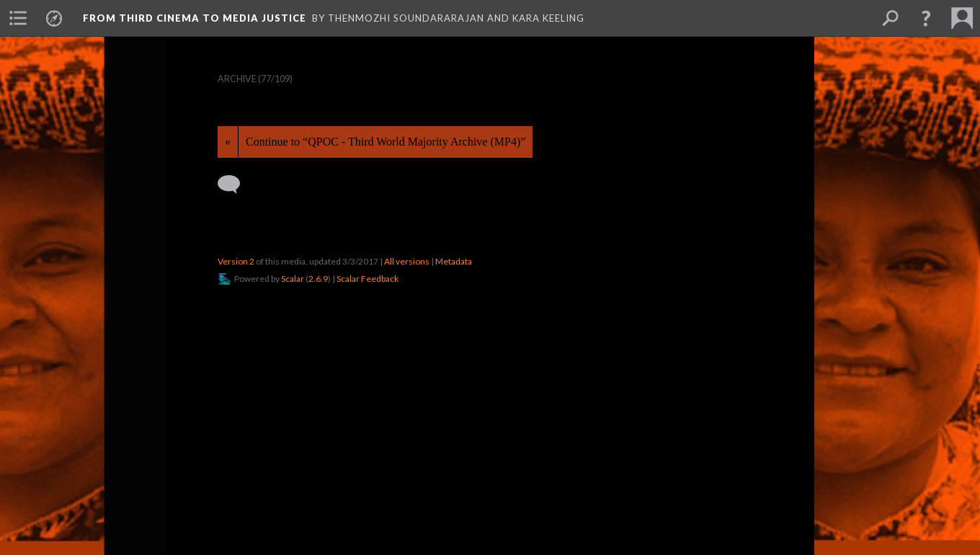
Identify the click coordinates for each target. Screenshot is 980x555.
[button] (926, 18)
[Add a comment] (235, 185)
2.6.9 (318, 279)
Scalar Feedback (367, 279)
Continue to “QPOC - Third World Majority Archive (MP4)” (386, 142)
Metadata (454, 261)
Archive (237, 79)
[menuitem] (18, 18)
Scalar (293, 279)
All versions (407, 261)
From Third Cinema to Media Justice (195, 18)
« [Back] (228, 142)
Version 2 (236, 261)
